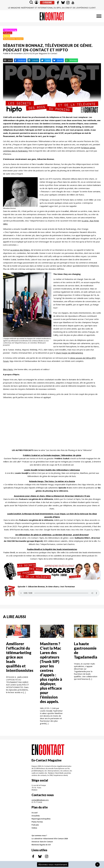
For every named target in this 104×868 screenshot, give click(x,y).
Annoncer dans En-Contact (42, 842)
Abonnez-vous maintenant (53, 864)
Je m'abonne (47, 3)
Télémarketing (10, 30)
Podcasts (8, 33)
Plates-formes (37, 822)
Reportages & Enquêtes (41, 819)
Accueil (35, 813)
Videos (7, 36)
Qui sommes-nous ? (39, 835)
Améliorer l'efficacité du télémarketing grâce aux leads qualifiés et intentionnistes (20, 657)
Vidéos (34, 828)
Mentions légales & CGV (41, 845)
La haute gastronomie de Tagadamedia (86, 650)
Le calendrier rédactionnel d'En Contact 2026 (50, 839)
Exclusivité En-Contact (13, 39)
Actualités (36, 816)
